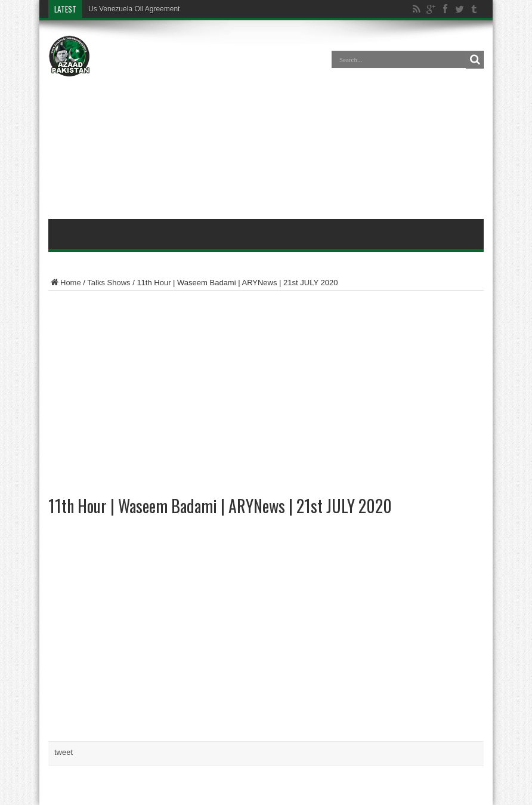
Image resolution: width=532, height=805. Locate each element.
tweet (64, 752)
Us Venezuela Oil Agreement (134, 9)
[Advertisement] (266, 122)
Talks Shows (109, 283)
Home (65, 283)
